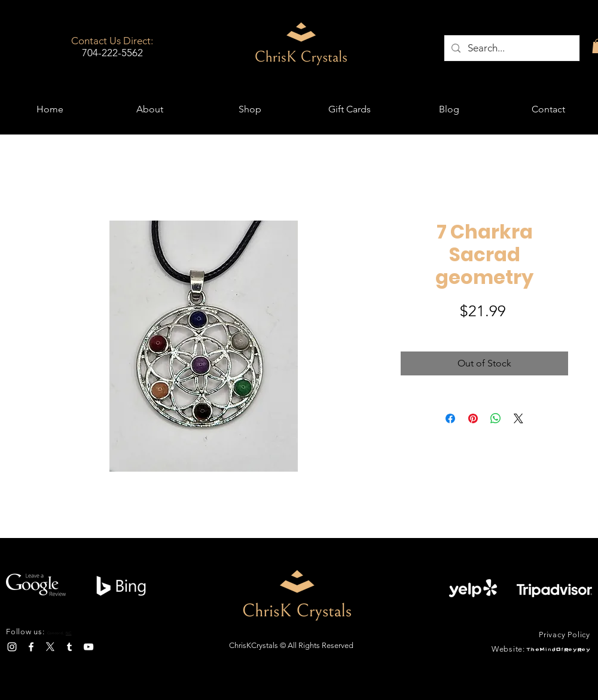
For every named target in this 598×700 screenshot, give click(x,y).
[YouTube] (89, 647)
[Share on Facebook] (450, 418)
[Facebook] (31, 647)
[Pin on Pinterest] (473, 418)
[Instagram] (12, 647)
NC (69, 633)
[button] (250, 109)
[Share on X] (518, 418)
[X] (50, 647)
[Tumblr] (69, 647)
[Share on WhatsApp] (496, 418)
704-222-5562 (112, 53)
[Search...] (511, 48)
